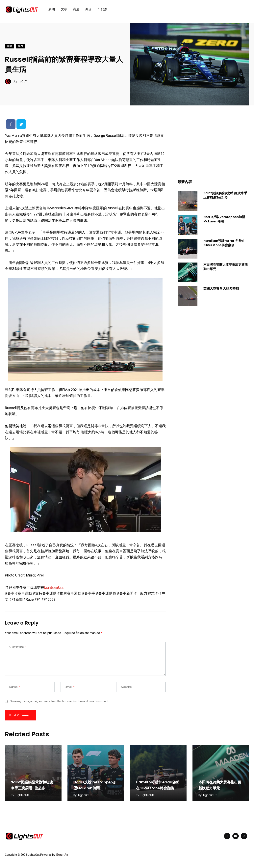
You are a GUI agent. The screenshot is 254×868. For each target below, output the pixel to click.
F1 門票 (102, 9)
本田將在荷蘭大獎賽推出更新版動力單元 (226, 267)
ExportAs (62, 855)
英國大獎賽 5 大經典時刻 (221, 288)
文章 (64, 9)
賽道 (76, 9)
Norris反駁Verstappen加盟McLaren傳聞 (224, 219)
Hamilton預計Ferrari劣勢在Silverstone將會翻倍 (224, 243)
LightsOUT (23, 795)
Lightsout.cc (54, 587)
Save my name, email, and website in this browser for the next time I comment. (60, 701)
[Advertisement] (213, 145)
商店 (89, 9)
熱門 (21, 46)
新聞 (52, 9)
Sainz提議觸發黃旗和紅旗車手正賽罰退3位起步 (225, 195)
